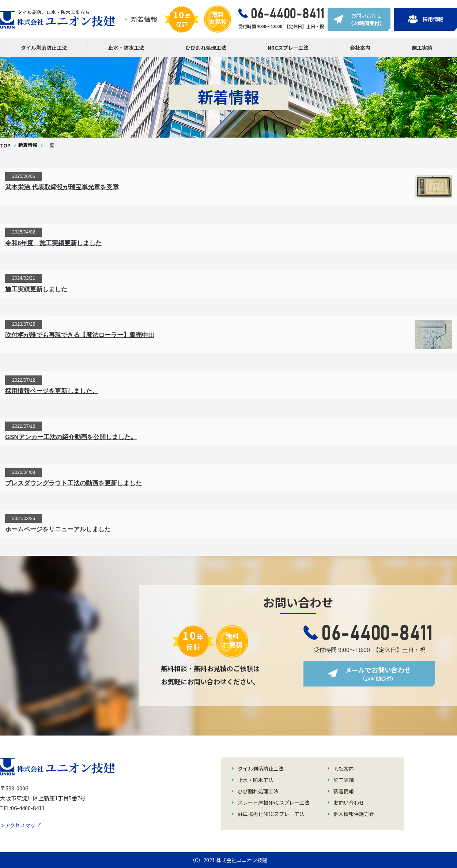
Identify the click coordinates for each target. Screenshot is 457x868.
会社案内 (360, 48)
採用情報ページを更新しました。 (52, 391)
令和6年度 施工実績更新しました (53, 243)
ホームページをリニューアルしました (58, 529)
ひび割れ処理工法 (206, 48)
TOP (5, 145)
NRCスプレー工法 (288, 48)
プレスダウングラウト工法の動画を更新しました (73, 483)
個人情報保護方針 (354, 814)
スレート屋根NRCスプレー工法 (274, 802)
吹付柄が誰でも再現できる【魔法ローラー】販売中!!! (80, 335)
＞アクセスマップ (20, 825)
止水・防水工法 (126, 48)
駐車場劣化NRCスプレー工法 (271, 814)
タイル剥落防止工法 (44, 48)
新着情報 (144, 19)
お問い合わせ (349, 802)
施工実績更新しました (36, 289)
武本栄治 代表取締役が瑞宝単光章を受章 (62, 187)
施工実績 (422, 48)
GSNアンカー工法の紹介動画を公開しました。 (71, 437)
